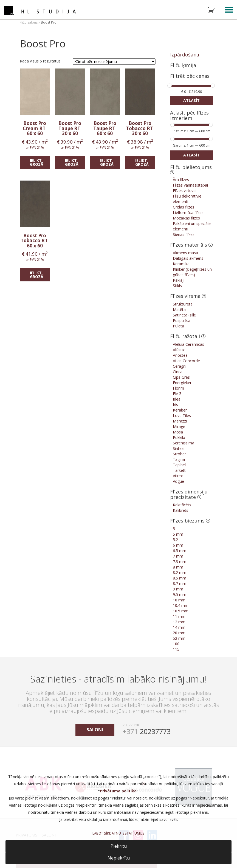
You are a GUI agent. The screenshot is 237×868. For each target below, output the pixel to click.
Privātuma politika (118, 791)
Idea (177, 399)
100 (176, 644)
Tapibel (179, 465)
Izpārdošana (185, 55)
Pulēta (178, 326)
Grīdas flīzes (184, 207)
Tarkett (179, 470)
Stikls (177, 286)
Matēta (179, 309)
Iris (175, 405)
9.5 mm (180, 594)
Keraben (180, 410)
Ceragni (180, 366)
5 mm (178, 534)
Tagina (179, 459)
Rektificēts (182, 505)
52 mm (179, 638)
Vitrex (178, 476)
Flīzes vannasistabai (190, 185)
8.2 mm (180, 573)
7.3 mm (180, 562)
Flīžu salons (29, 22)
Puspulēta (182, 320)
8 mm (178, 567)
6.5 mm (180, 551)
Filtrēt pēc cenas (190, 76)
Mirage (179, 426)
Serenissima (184, 443)
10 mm (179, 600)
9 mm (178, 589)
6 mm (178, 545)
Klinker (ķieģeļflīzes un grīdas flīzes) (192, 272)
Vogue (178, 481)
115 (176, 649)
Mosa (178, 432)
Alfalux (179, 350)
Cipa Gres (181, 377)
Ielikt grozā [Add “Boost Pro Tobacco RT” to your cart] (142, 162)
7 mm (178, 556)
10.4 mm (181, 605)
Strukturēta (183, 304)
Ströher (179, 454)
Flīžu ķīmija (183, 65)
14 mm (179, 627)
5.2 (175, 540)
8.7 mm (180, 583)
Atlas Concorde (186, 361)
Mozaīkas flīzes (186, 218)
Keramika (181, 264)
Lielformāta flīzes (188, 212)
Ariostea (180, 355)
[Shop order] (114, 62)
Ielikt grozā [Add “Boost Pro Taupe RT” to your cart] (72, 162)
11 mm (179, 616)
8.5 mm (180, 578)
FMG (177, 394)
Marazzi (180, 421)
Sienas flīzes (184, 234)
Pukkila (179, 437)
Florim (178, 388)
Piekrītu (119, 846)
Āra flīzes (181, 180)
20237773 (147, 731)
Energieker (182, 383)
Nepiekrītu (119, 858)
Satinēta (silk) (185, 315)
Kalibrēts (180, 510)
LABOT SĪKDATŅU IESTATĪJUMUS (119, 833)
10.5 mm (181, 611)
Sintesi (179, 448)
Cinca (178, 372)
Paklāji (179, 280)
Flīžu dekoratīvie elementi (187, 199)
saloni (95, 730)
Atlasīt (191, 100)
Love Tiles (182, 416)
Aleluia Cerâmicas (188, 344)
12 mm (179, 622)
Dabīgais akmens (188, 258)
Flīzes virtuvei (185, 191)
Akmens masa (185, 253)
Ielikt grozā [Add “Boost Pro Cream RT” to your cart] (37, 162)
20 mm (179, 633)
